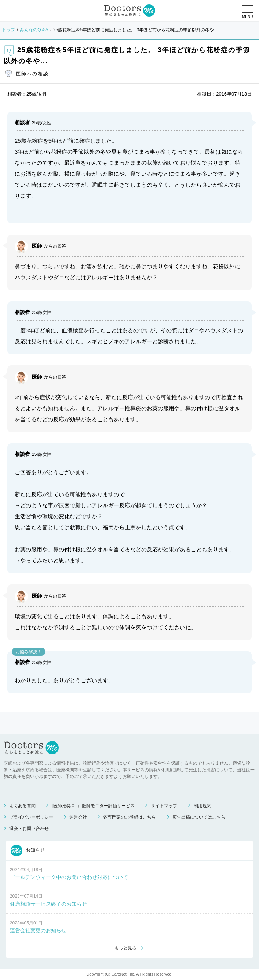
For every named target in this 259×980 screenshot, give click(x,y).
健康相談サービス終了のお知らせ (48, 904)
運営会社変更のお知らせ (38, 930)
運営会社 (78, 817)
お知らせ (28, 851)
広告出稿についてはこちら (199, 817)
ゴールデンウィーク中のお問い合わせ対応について (69, 877)
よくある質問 (22, 806)
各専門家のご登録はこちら (129, 817)
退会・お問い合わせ (29, 829)
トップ (8, 30)
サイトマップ (164, 806)
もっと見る (125, 948)
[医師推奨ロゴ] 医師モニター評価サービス (93, 806)
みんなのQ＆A (34, 30)
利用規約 (203, 806)
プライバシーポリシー (31, 817)
